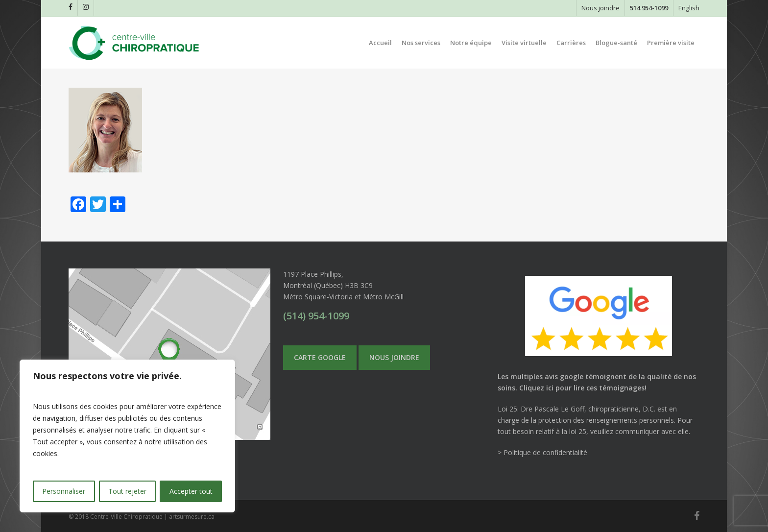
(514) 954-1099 (316, 316)
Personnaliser (64, 491)
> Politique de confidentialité (542, 452)
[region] (127, 436)
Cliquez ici (536, 388)
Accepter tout (191, 491)
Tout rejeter (127, 491)
